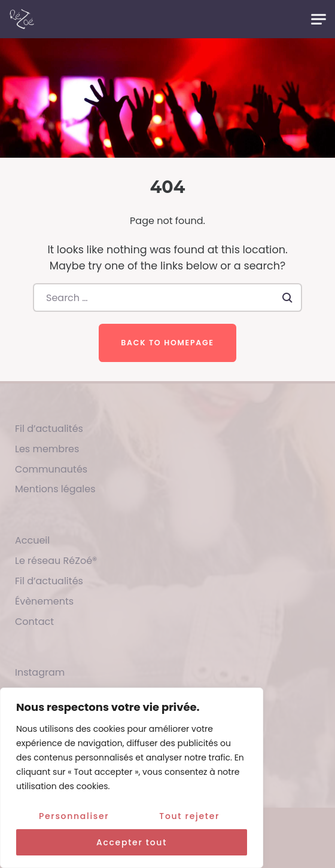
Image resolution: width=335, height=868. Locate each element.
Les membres (47, 449)
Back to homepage (167, 343)
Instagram (40, 672)
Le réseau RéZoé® (56, 561)
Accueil (32, 540)
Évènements (44, 601)
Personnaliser (74, 816)
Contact (34, 622)
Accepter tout (132, 842)
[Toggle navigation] (319, 19)
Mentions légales (55, 489)
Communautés (51, 469)
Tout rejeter (189, 816)
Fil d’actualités (49, 429)
